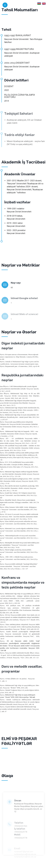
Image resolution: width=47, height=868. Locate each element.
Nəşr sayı (16, 293)
